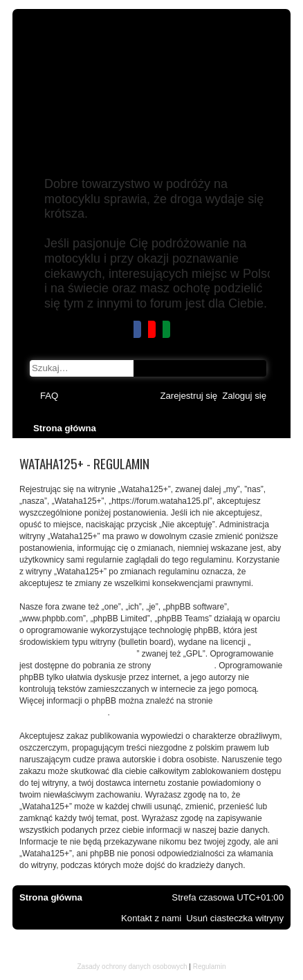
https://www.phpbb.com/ (63, 713)
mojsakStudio (151, 957)
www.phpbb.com (183, 666)
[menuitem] (49, 396)
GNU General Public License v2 (78, 654)
